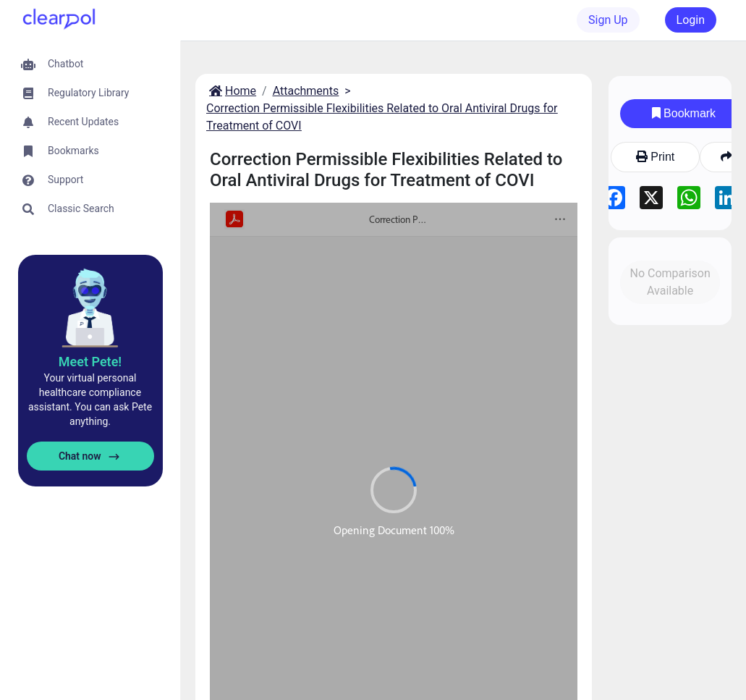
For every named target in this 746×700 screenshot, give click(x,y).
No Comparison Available (670, 282)
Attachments (306, 91)
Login (691, 20)
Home (231, 91)
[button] (90, 64)
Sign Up (608, 20)
